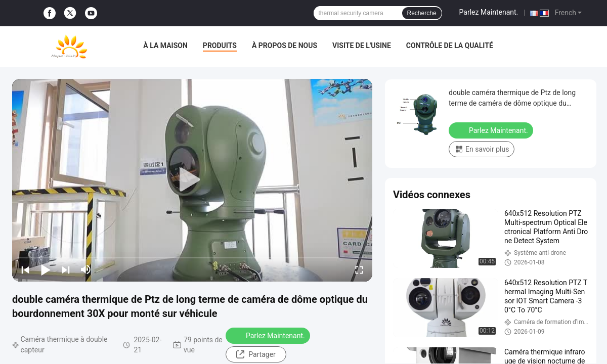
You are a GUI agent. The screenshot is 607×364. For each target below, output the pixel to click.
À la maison (165, 45)
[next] (66, 269)
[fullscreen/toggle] (359, 269)
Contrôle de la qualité (450, 45)
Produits (220, 45)
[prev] (25, 269)
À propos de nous (285, 45)
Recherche (422, 13)
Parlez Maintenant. (489, 12)
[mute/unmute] (86, 269)
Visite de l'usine (362, 45)
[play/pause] (46, 269)
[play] (192, 180)
